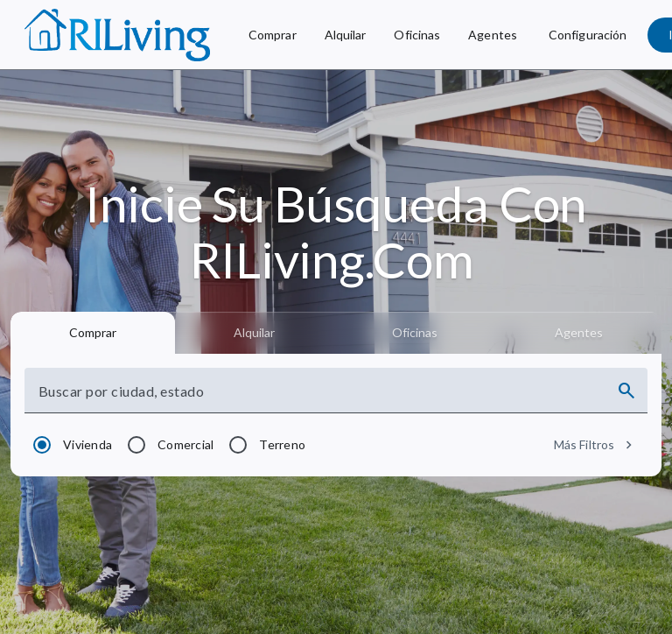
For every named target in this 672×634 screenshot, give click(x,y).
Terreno (282, 444)
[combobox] (320, 398)
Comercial (185, 444)
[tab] (93, 333)
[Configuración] (588, 35)
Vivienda (87, 444)
